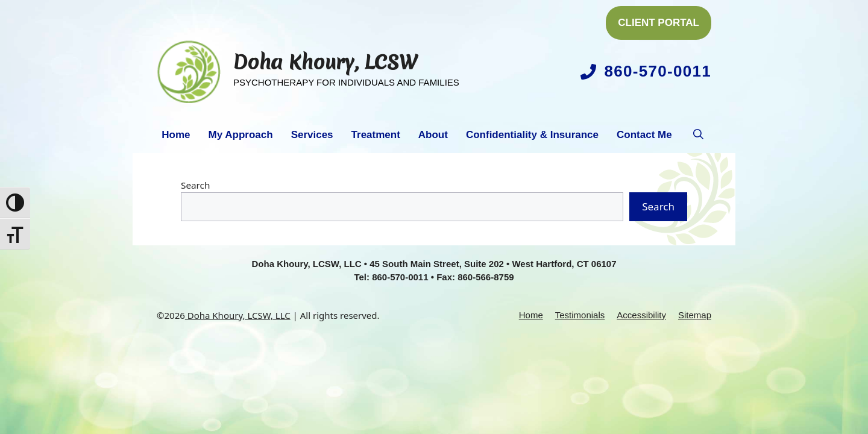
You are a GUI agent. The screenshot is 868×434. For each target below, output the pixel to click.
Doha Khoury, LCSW (325, 62)
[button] (698, 135)
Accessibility (641, 315)
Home (176, 135)
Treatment (376, 135)
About (433, 135)
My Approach (241, 135)
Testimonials (580, 315)
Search (195, 185)
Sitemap (695, 315)
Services (312, 135)
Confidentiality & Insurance (532, 135)
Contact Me (644, 135)
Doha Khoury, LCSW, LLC (238, 315)
